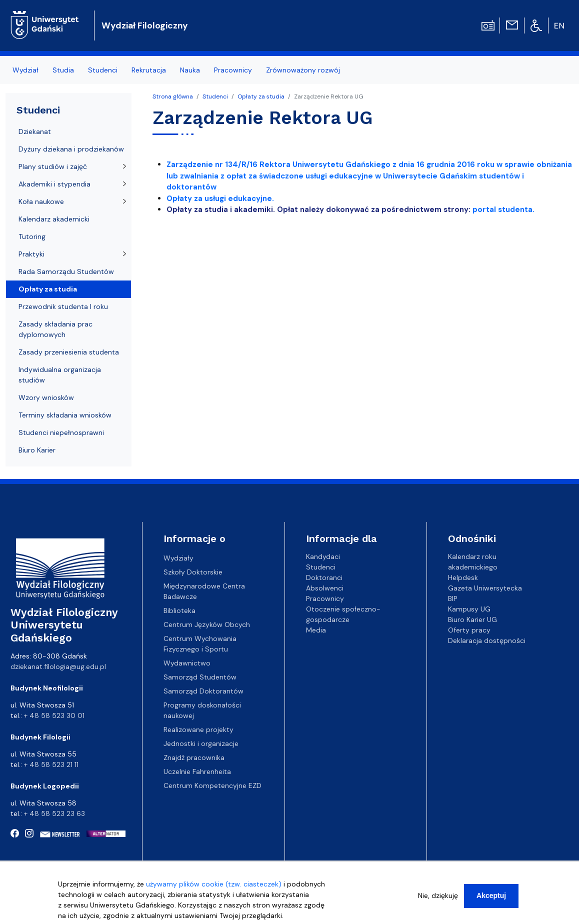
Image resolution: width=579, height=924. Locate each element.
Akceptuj (491, 901)
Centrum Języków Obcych (207, 624)
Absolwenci (325, 588)
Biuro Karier (37, 450)
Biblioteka (179, 610)
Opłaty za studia (261, 96)
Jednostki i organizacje (201, 743)
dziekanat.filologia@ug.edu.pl (58, 666)
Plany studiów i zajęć (53, 166)
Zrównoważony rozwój (303, 70)
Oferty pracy (469, 630)
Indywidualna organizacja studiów (60, 375)
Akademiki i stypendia (54, 184)
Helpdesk (463, 577)
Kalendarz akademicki (54, 219)
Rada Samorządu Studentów (66, 271)
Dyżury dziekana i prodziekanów (71, 149)
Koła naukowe (41, 201)
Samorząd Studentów (200, 677)
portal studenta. (502, 209)
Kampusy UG (469, 609)
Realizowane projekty (198, 729)
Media (316, 630)
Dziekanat (35, 131)
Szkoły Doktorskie (193, 572)
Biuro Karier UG (472, 619)
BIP (453, 598)
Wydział (25, 70)
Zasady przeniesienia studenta (69, 352)
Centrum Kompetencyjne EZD (212, 785)
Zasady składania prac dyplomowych (55, 329)
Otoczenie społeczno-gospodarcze (343, 614)
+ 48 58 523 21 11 (51, 764)
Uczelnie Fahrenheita (197, 771)
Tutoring (32, 236)
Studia (63, 70)
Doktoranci (324, 577)
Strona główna (173, 96)
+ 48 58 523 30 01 (54, 715)
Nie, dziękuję (438, 901)
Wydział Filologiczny (145, 25)
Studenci (103, 70)
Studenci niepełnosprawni (61, 432)
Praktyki (31, 254)
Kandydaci (323, 556)
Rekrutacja (149, 70)
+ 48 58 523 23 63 (54, 813)
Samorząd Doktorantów (203, 691)
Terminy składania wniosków (65, 415)
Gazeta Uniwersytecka (485, 588)
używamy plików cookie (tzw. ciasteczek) (214, 889)
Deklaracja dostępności (487, 640)
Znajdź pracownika (194, 757)
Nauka (190, 70)
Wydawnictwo (187, 663)
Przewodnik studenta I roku (63, 306)
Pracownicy (233, 70)
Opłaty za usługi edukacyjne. (220, 198)
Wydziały (178, 558)
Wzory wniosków (46, 397)
